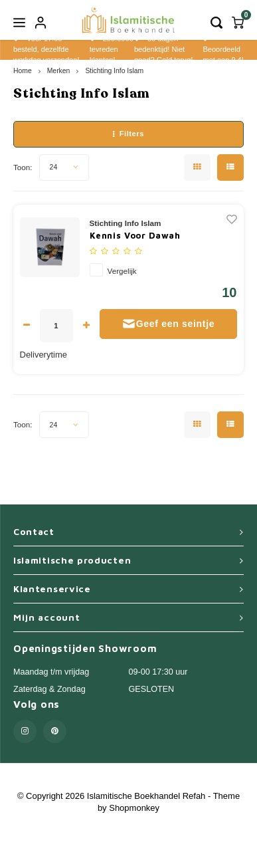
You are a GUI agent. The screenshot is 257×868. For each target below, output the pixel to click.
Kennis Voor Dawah (135, 235)
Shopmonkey (134, 808)
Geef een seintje (168, 324)
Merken (59, 71)
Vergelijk (122, 271)
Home (23, 71)
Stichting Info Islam (114, 71)
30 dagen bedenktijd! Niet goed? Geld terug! (163, 49)
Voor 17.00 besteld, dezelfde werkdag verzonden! (46, 49)
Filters (128, 134)
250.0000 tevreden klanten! (112, 49)
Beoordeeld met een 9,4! (223, 50)
